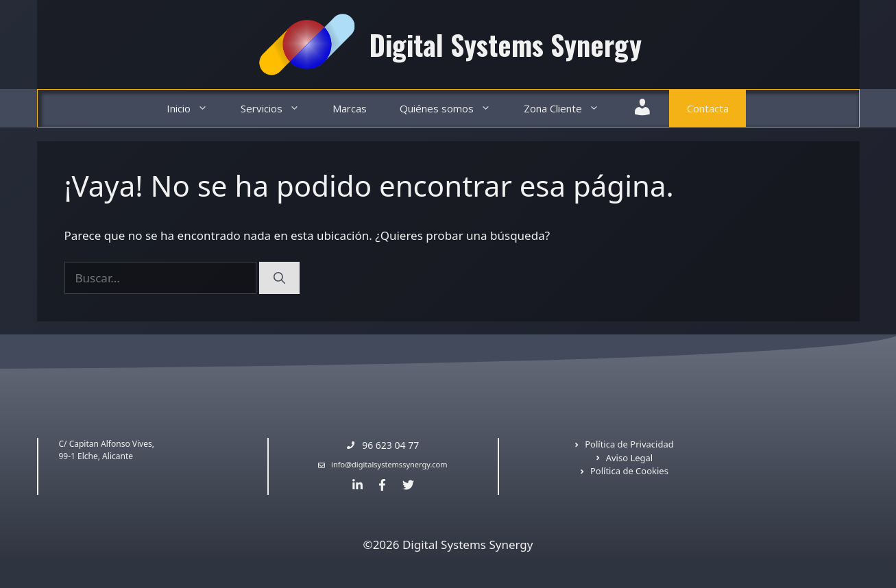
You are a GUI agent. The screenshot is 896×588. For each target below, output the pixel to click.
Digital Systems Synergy (506, 45)
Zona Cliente (570, 109)
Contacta (708, 108)
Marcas (350, 108)
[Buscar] (279, 278)
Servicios (278, 109)
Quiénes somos (453, 109)
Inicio (195, 109)
